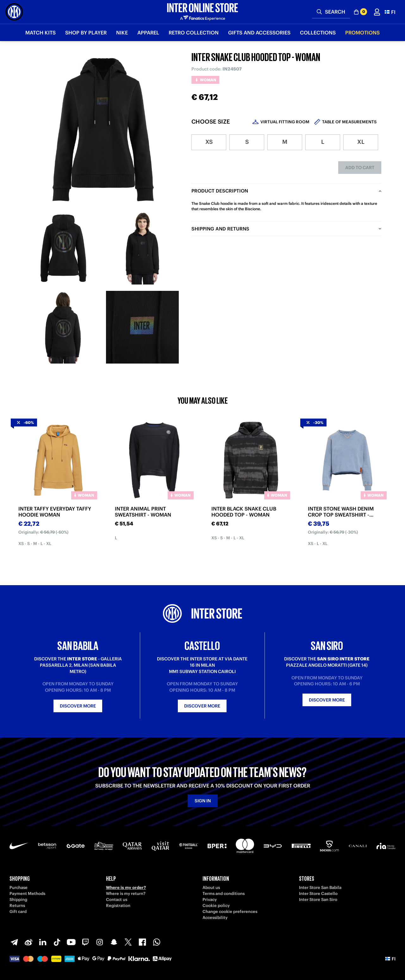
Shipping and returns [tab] (220, 229)
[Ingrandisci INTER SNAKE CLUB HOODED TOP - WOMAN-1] (63, 248)
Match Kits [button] (40, 33)
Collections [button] (318, 33)
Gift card (18, 912)
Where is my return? (126, 894)
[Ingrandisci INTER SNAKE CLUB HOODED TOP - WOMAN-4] (142, 327)
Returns (17, 906)
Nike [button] (122, 33)
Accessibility (215, 918)
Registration (118, 906)
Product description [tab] (220, 191)
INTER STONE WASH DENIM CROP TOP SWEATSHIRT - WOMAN (341, 512)
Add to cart (360, 168)
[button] (390, 12)
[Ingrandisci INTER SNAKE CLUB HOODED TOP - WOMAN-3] (63, 327)
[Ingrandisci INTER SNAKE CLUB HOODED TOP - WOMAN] (103, 130)
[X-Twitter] (128, 942)
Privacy (210, 900)
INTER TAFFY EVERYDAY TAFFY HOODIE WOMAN (55, 512)
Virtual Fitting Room (285, 122)
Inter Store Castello (318, 894)
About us (211, 888)
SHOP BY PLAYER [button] (86, 33)
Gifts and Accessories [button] (259, 33)
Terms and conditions (224, 894)
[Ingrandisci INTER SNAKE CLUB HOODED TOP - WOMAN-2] (142, 248)
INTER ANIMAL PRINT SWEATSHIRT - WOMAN (143, 512)
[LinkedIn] (43, 942)
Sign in (203, 801)
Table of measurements (349, 122)
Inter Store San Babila (320, 888)
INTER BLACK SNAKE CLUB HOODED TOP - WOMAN (244, 512)
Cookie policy (216, 906)
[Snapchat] (114, 942)
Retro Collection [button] (194, 33)
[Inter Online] (14, 12)
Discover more (78, 706)
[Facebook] (142, 942)
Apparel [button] (148, 33)
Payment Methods (27, 894)
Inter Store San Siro (318, 900)
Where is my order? (126, 888)
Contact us (117, 900)
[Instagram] (100, 942)
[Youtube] (71, 942)
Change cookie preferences (230, 912)
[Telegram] (14, 942)
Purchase (19, 888)
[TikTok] (57, 942)
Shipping (18, 900)
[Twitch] (85, 942)
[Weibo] (28, 942)
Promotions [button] (362, 33)
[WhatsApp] (157, 942)
